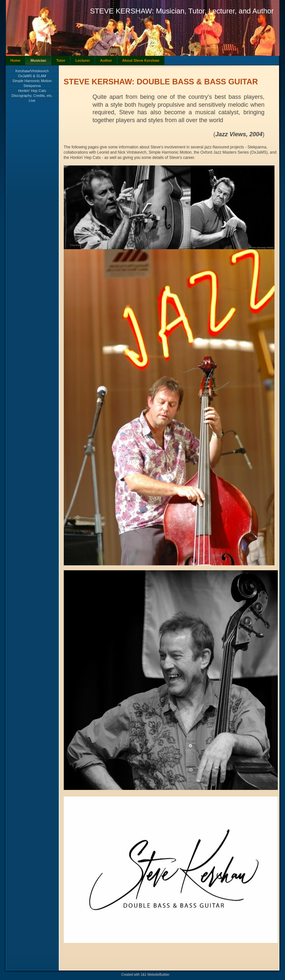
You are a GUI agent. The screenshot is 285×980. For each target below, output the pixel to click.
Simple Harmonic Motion (32, 81)
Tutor (61, 60)
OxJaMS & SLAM (32, 76)
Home (16, 60)
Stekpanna (32, 86)
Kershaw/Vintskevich (32, 71)
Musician (38, 60)
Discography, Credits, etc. (32, 96)
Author (106, 60)
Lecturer (83, 60)
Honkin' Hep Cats (32, 91)
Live (32, 100)
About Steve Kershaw (141, 60)
